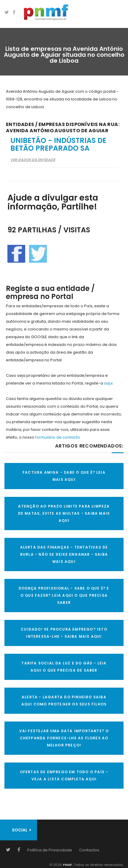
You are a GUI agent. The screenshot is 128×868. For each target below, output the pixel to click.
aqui (108, 383)
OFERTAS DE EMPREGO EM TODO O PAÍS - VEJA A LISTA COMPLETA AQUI (64, 775)
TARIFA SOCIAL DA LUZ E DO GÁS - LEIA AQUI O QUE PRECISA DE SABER (64, 667)
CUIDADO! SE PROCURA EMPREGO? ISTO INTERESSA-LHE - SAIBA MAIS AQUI (64, 633)
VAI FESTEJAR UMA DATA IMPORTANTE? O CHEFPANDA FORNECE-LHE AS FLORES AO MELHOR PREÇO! (64, 738)
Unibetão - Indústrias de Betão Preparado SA (58, 144)
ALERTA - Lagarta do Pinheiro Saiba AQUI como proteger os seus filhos (64, 701)
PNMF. (67, 865)
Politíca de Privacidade (50, 850)
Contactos (89, 850)
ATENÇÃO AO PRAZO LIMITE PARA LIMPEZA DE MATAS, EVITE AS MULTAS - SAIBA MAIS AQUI (64, 513)
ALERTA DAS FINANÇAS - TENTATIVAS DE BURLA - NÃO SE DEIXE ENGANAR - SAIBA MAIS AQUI (64, 554)
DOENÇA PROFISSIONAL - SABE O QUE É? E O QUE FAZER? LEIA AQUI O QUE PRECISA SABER (64, 595)
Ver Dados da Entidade (33, 160)
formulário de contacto (58, 437)
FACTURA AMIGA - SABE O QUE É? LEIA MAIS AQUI (64, 476)
